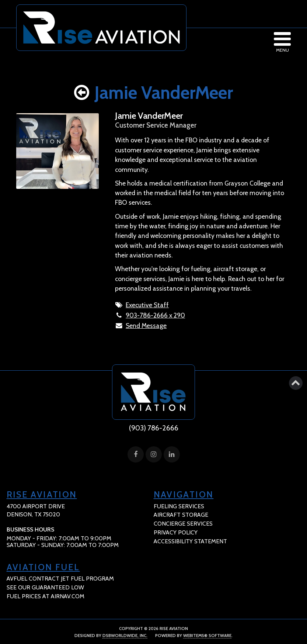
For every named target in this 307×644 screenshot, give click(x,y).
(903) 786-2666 (154, 428)
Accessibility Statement (190, 541)
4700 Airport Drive (36, 510)
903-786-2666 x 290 (155, 315)
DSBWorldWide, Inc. (125, 636)
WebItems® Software (207, 636)
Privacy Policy (176, 532)
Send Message (146, 326)
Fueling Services (179, 506)
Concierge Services (183, 524)
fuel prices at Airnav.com (46, 596)
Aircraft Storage (181, 515)
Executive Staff (147, 305)
